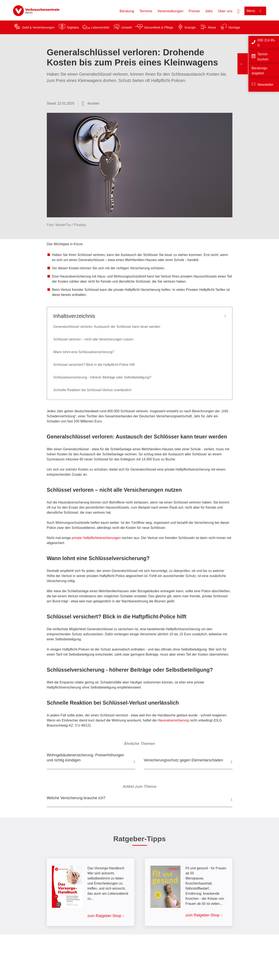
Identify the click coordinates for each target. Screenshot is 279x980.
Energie (190, 27)
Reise (212, 27)
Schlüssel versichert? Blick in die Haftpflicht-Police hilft (94, 365)
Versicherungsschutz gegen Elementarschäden (183, 760)
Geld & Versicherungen (38, 27)
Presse (194, 11)
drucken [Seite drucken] (93, 103)
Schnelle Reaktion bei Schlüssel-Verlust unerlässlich (92, 390)
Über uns (225, 11)
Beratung (127, 11)
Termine (146, 11)
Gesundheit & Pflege (159, 27)
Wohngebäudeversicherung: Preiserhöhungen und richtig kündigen (86, 758)
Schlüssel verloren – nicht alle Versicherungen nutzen (93, 339)
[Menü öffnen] (255, 11)
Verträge (234, 27)
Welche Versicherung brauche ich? (76, 798)
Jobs (209, 11)
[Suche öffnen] (238, 11)
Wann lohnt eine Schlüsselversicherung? (84, 352)
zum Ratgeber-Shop (104, 916)
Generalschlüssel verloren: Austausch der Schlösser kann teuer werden (107, 327)
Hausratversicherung (173, 720)
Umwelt (127, 27)
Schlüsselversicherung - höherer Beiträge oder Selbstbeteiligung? (102, 377)
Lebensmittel (100, 27)
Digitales (73, 27)
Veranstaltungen (170, 11)
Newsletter (266, 85)
